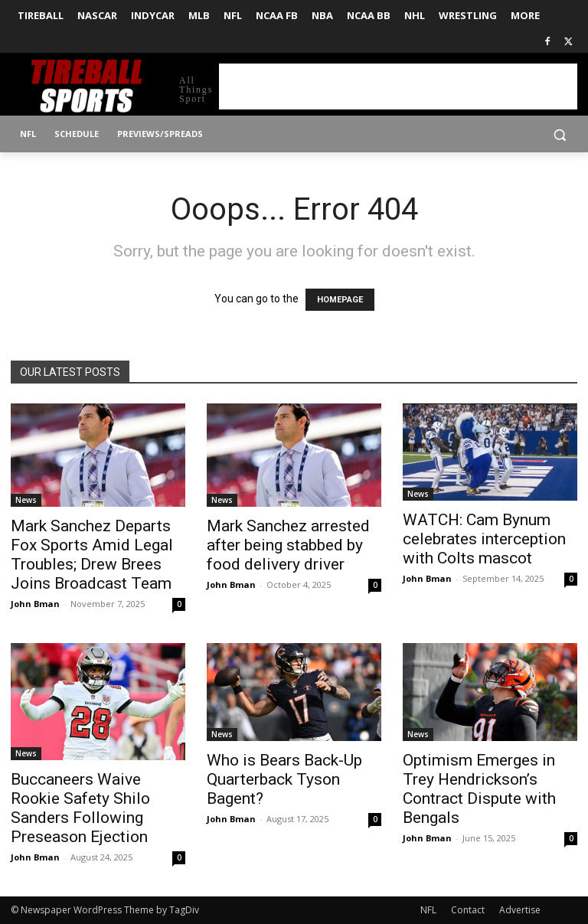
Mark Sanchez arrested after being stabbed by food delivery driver (288, 545)
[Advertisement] (398, 87)
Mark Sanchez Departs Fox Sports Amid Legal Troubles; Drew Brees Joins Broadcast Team (92, 555)
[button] (559, 134)
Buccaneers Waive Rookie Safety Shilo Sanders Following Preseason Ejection (80, 808)
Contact (468, 910)
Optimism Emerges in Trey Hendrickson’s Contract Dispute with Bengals (479, 789)
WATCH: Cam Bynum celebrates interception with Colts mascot (484, 539)
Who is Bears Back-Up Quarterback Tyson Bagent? (284, 779)
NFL (428, 910)
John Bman (35, 604)
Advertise (520, 910)
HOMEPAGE (340, 300)
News (26, 500)
